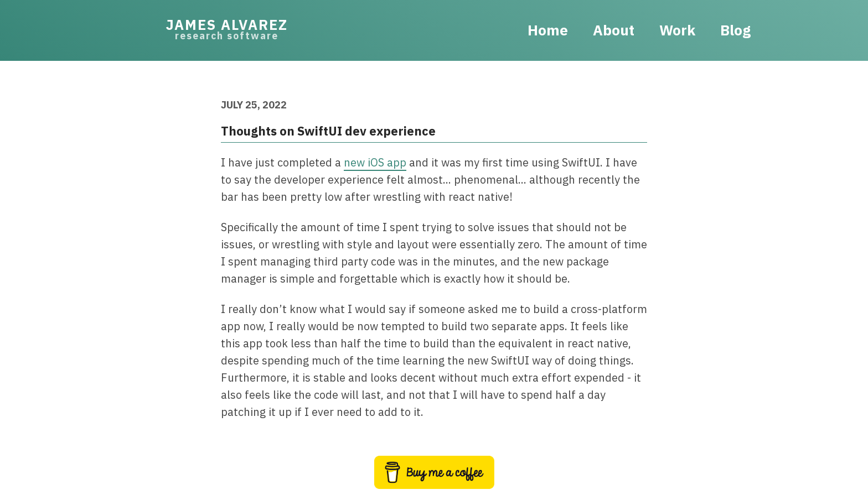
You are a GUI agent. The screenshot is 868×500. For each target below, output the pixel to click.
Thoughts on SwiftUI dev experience (328, 131)
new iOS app (375, 162)
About (614, 30)
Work (677, 30)
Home (548, 30)
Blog (735, 30)
